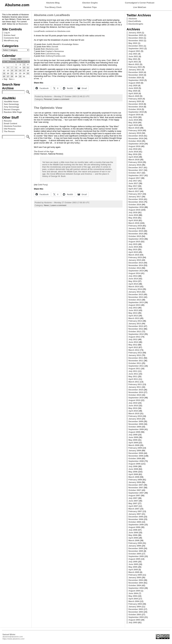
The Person (9, 131)
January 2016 (135, 228)
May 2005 (133, 567)
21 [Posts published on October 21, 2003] (12, 73)
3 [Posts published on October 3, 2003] (24, 65)
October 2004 (135, 585)
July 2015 (133, 244)
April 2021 (133, 62)
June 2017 (133, 183)
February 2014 (135, 289)
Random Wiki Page (13, 112)
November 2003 (136, 612)
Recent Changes (12, 109)
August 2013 (134, 305)
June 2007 (133, 501)
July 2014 (133, 276)
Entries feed (10, 35)
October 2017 (135, 173)
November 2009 (136, 424)
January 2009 (135, 451)
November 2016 (136, 202)
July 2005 (133, 562)
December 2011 (136, 358)
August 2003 (134, 620)
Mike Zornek (52, 47)
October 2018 (135, 141)
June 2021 (133, 56)
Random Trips (90, 7)
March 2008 (134, 477)
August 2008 (134, 464)
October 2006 (135, 522)
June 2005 (133, 564)
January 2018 (135, 165)
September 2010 (136, 398)
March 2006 (134, 540)
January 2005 (135, 577)
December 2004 (136, 580)
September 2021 (136, 48)
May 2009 (133, 440)
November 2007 (136, 488)
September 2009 (136, 429)
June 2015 (133, 247)
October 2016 (135, 205)
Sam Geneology (11, 104)
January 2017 (135, 197)
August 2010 (134, 400)
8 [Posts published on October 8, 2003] (16, 68)
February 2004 (135, 604)
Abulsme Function (13, 126)
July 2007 (133, 498)
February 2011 (135, 384)
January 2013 (135, 324)
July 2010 (133, 403)
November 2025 (136, 35)
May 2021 (133, 59)
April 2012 (133, 347)
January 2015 (135, 260)
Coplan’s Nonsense (55, 51)
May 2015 (133, 249)
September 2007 (136, 493)
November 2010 (136, 392)
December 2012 (136, 326)
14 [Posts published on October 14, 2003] (12, 70)
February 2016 (135, 226)
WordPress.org (11, 41)
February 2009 (135, 448)
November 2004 (136, 583)
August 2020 (134, 83)
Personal (48, 99)
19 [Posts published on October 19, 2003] (4, 73)
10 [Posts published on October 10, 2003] (24, 68)
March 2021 (134, 64)
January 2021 (135, 70)
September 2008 (136, 461)
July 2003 (133, 622)
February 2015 (135, 257)
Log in (7, 33)
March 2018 (134, 160)
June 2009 (133, 437)
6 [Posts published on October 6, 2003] (8, 68)
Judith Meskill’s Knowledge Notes (63, 44)
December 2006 (136, 517)
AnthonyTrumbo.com (55, 56)
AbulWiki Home (11, 102)
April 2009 (133, 443)
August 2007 (134, 495)
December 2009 (136, 421)
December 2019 (136, 104)
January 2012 (135, 355)
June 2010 (133, 406)
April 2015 (133, 252)
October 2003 (135, 615)
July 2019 (133, 117)
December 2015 (136, 231)
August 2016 (134, 210)
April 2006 (133, 538)
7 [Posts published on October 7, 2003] (12, 68)
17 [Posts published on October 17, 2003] (24, 70)
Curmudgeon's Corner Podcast (140, 3)
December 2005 (136, 548)
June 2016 (133, 215)
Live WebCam (140, 7)
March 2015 (134, 255)
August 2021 (134, 51)
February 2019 (135, 130)
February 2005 (135, 575)
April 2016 (133, 220)
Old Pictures (10, 129)
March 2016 (134, 223)
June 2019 (133, 120)
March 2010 (134, 413)
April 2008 (133, 474)
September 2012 (136, 334)
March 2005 (134, 572)
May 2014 (133, 281)
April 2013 (133, 316)
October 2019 (135, 109)
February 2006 (135, 543)
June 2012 (133, 342)
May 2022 (133, 43)
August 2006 (134, 527)
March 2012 (134, 350)
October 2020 (135, 78)
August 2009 (134, 432)
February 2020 (135, 99)
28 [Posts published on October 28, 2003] (12, 76)
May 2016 (133, 218)
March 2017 (134, 191)
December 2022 (136, 38)
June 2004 (133, 593)
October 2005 (135, 554)
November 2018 (136, 138)
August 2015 (134, 242)
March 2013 (134, 318)
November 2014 (136, 265)
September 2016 (136, 207)
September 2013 (136, 302)
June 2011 (133, 374)
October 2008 (135, 458)
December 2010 (136, 390)
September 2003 (136, 617)
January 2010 (135, 419)
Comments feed (11, 38)
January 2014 (135, 292)
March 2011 (134, 382)
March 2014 (134, 287)
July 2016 (133, 212)
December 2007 (136, 485)
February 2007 (135, 511)
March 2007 (134, 509)
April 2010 (133, 411)
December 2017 (136, 167)
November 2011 (136, 361)
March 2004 (134, 601)
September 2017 (136, 175)
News (46, 205)
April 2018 (133, 157)
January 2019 (135, 133)
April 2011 (133, 379)
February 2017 (135, 194)
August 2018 (134, 146)
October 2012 (135, 331)
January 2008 (135, 482)
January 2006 (135, 546)
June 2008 (133, 469)
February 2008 (135, 480)
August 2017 (134, 178)
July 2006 (133, 530)
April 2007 (133, 506)
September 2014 (136, 271)
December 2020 (136, 72)
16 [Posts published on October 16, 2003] (20, 70)
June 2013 (133, 310)
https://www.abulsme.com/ (13, 639)
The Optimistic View (48, 108)
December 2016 (136, 199)
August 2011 (134, 369)
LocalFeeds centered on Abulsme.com (52, 31)
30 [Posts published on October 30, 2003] (20, 76)
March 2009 (134, 445)
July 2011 (133, 371)
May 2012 (133, 345)
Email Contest (10, 123)
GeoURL (87, 22)
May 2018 (133, 154)
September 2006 (136, 525)
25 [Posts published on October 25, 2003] (28, 73)
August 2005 (134, 559)
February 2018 (135, 162)
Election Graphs (90, 3)
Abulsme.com (52, 49)
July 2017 (133, 181)
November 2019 (136, 107)
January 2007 (135, 514)
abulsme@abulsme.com (13, 637)
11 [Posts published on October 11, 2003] (28, 68)
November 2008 (136, 456)
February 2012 (135, 353)
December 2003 (136, 609)
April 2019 (133, 125)
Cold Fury (42, 185)
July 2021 (133, 54)
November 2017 (136, 170)
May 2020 (133, 91)
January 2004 (135, 607)
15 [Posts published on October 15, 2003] (16, 70)
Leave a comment (61, 99)
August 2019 (134, 115)
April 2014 (133, 284)
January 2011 (135, 387)
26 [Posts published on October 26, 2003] (4, 76)
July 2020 (133, 85)
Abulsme (133, 19)
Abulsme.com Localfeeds (52, 15)
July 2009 (133, 435)
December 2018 (136, 136)
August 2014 (134, 273)
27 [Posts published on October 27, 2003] (8, 76)
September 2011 (136, 366)
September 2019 (136, 112)
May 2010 (133, 408)
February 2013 (135, 321)
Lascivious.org (52, 54)
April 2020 (133, 93)
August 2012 (134, 337)
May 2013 (133, 313)
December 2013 (136, 294)
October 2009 (135, 427)
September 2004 (136, 588)
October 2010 (135, 395)
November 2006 (136, 519)
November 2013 (136, 297)
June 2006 (133, 533)
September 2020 (136, 80)
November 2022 (136, 41)
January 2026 (135, 33)
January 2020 (135, 101)
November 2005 (136, 551)
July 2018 (133, 149)
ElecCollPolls (135, 21)
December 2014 (136, 263)
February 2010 (135, 416)
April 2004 (133, 599)
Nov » (12, 79)
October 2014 (135, 268)
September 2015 (136, 239)
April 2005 (133, 570)
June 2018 (133, 152)
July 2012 (133, 339)
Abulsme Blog (53, 3)
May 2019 (133, 123)
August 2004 (134, 591)
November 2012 (136, 329)
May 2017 (133, 186)
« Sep (5, 79)
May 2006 (133, 535)
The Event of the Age (44, 151)
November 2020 (136, 75)
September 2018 (136, 144)
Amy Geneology (11, 107)
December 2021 (136, 46)
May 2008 (133, 472)
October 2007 (135, 490)
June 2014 (133, 279)
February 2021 (135, 67)
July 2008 (133, 466)
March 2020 (134, 96)
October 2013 (135, 300)
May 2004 (133, 596)
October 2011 (135, 363)
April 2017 (133, 189)
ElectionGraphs (136, 24)
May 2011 (133, 376)
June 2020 (133, 88)
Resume (8, 121)
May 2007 (133, 503)
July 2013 (133, 308)
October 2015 (135, 236)
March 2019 (134, 128)
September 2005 (136, 556)
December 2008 (136, 453)
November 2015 (136, 234)
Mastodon (23, 24)
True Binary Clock (53, 7)
